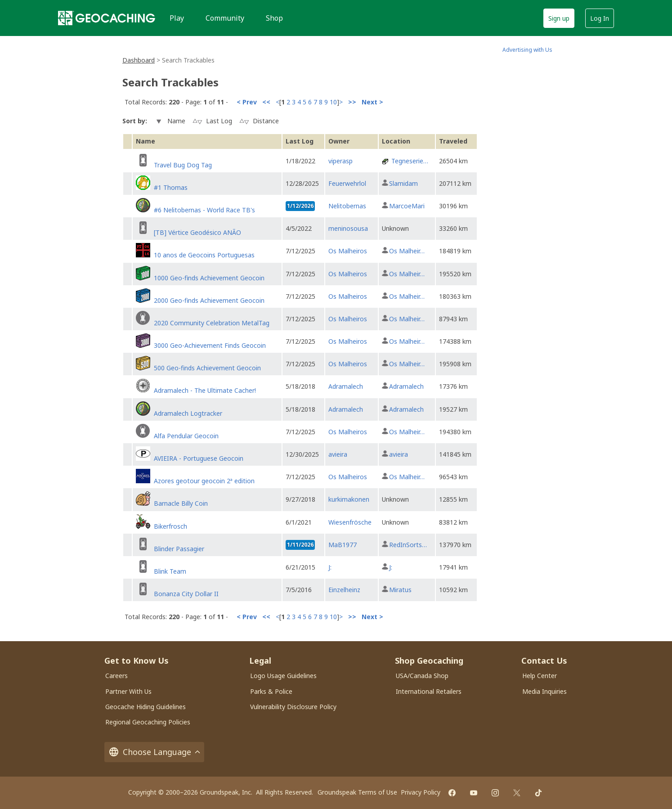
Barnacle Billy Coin (181, 503)
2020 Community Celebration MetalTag (212, 323)
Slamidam (403, 183)
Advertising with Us (527, 50)
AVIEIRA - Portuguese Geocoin (199, 458)
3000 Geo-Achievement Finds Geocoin (210, 345)
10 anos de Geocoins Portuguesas (204, 255)
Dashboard (139, 60)
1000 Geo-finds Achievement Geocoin (209, 278)
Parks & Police (271, 691)
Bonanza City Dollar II (186, 594)
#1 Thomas (171, 187)
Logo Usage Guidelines (283, 676)
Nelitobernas (347, 206)
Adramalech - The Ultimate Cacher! (205, 390)
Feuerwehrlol (347, 183)
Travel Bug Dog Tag (183, 165)
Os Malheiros (348, 251)
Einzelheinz (344, 590)
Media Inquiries (544, 691)
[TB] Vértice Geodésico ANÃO (197, 232)
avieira (338, 454)
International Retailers (429, 691)
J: (330, 567)
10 (333, 102)
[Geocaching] (107, 18)
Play (177, 18)
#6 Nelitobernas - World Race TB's (204, 210)
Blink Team (170, 571)
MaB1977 (343, 545)
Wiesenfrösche (350, 522)
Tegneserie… (410, 161)
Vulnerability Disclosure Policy (293, 707)
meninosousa (348, 228)
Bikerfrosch (170, 526)
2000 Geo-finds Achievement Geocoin (209, 300)
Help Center (540, 676)
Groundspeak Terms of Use (357, 792)
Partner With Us (128, 691)
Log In (600, 18)
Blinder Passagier (179, 549)
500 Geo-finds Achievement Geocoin (207, 368)
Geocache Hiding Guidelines (146, 707)
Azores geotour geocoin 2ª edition (204, 481)
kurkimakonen (349, 499)
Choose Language (154, 752)
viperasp (340, 161)
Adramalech (346, 386)
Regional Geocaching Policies (148, 722)
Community (225, 18)
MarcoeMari (407, 206)
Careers (116, 676)
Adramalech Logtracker (188, 413)
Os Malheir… (407, 251)
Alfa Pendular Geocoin (186, 436)
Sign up (559, 18)
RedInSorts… (408, 545)
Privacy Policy (421, 792)
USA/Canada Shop (422, 676)
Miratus (400, 590)
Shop (274, 18)
